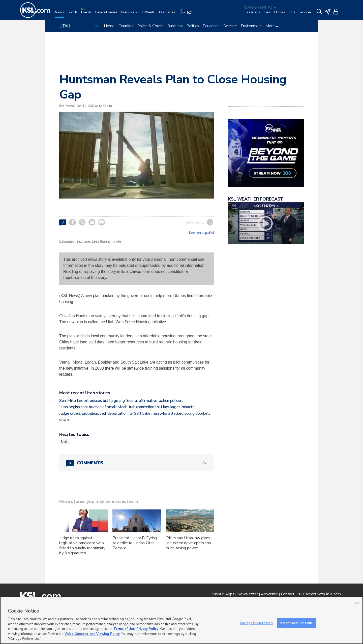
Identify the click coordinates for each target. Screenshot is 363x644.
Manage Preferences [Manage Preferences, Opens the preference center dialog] (256, 623)
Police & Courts (150, 26)
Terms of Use (124, 629)
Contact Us (291, 594)
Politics (193, 26)
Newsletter (248, 594)
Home (109, 26)
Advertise (269, 594)
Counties (126, 26)
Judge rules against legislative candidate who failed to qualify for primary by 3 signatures (82, 545)
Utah (65, 441)
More (272, 26)
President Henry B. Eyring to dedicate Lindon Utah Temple (135, 543)
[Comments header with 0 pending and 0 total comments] (137, 463)
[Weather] (187, 14)
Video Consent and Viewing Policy (92, 634)
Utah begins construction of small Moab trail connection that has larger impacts (127, 407)
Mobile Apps (223, 594)
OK (357, 604)
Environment (251, 26)
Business (175, 26)
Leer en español (202, 233)
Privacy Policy (147, 629)
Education (211, 26)
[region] (181, 620)
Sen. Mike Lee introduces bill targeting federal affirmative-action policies (121, 401)
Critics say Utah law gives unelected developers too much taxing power (188, 543)
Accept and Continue (296, 623)
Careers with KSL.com (322, 594)
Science (230, 26)
